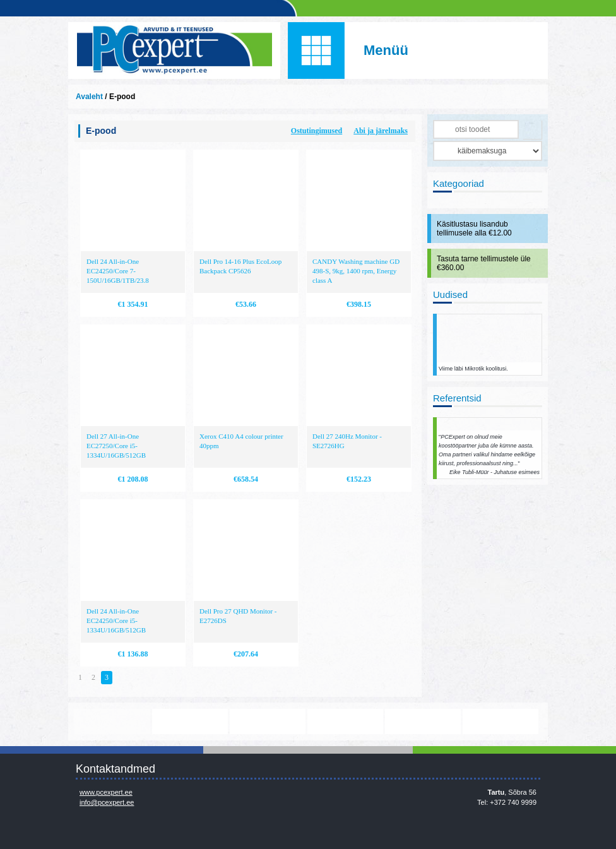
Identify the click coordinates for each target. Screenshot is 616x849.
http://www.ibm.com (500, 721)
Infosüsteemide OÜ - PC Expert (174, 50)
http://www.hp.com (423, 721)
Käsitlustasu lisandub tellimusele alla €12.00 (474, 229)
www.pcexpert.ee (106, 792)
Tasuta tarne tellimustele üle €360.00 (484, 263)
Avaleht (89, 97)
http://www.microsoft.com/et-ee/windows (345, 721)
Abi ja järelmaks (381, 131)
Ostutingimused (317, 131)
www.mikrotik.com (112, 721)
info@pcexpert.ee (107, 802)
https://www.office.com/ (190, 721)
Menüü (386, 50)
